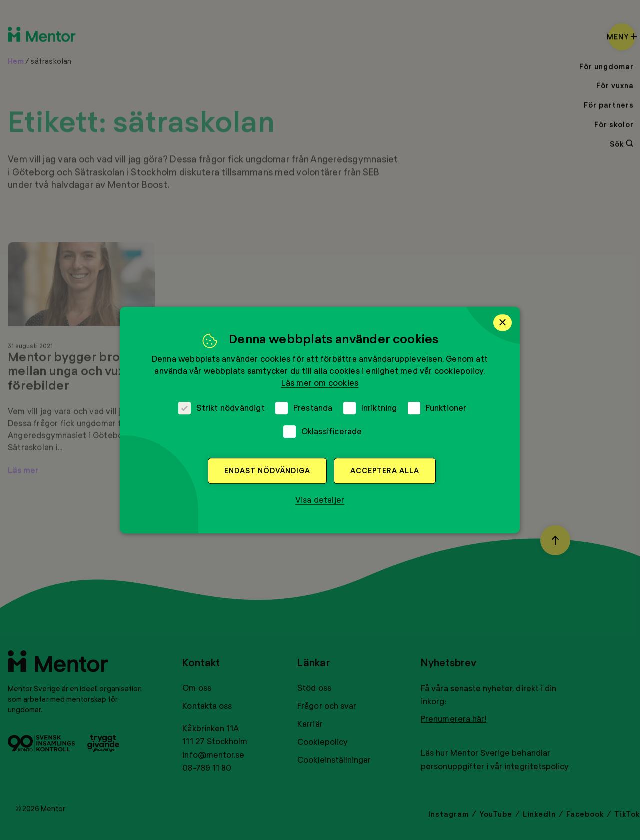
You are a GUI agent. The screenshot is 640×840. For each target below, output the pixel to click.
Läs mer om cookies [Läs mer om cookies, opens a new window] (320, 382)
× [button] (503, 322)
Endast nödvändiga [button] (267, 471)
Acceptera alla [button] (385, 471)
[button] (320, 500)
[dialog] (320, 420)
